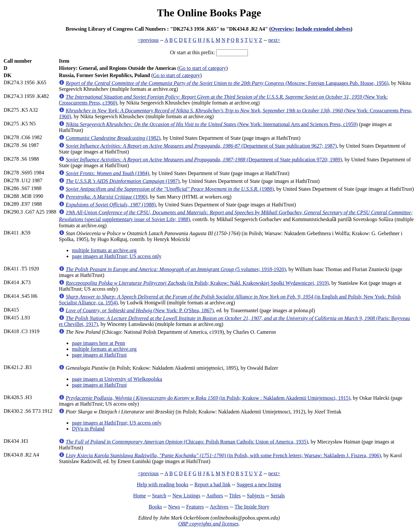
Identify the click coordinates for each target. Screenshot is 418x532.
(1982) (113, 138)
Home (140, 496)
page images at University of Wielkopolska (117, 379)
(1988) (170, 189)
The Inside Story (252, 507)
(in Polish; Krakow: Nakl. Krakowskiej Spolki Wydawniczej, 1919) (197, 283)
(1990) (106, 197)
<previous (148, 40)
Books (155, 507)
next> (274, 40)
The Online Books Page (209, 13)
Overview (282, 29)
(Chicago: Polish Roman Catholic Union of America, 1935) (187, 442)
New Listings (186, 496)
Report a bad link (212, 484)
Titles (235, 496)
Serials (278, 496)
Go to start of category (202, 68)
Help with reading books (163, 484)
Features (195, 507)
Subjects (256, 496)
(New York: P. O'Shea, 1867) (140, 310)
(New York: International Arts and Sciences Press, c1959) (212, 124)
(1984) (107, 173)
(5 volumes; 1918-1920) (176, 269)
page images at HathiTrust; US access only (117, 256)
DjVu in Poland (88, 429)
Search (159, 496)
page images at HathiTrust (99, 355)
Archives (219, 507)
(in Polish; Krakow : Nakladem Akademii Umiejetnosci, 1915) (208, 398)
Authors (215, 496)
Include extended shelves (323, 29)
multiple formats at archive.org (104, 250)
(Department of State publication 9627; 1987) (201, 146)
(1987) (122, 181)
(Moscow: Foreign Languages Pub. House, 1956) (227, 83)
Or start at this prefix (192, 52)
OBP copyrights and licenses (208, 524)
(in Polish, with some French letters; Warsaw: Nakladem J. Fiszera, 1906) (223, 455)
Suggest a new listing (259, 484)
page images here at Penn (98, 343)
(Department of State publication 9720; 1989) (204, 160)
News (174, 507)
